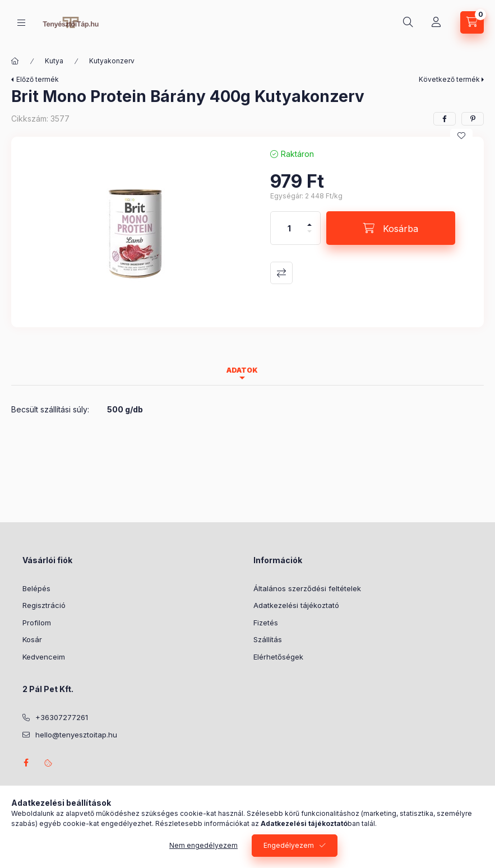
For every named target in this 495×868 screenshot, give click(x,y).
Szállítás (268, 639)
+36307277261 (62, 717)
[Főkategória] (15, 61)
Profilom (37, 623)
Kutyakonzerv (112, 61)
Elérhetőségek (278, 657)
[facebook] (445, 119)
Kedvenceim (44, 657)
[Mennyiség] (289, 228)
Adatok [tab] (242, 370)
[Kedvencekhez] (461, 136)
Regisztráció (44, 605)
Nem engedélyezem (203, 845)
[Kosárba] (391, 228)
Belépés (36, 588)
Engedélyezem (289, 845)
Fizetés (266, 623)
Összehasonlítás (281, 273)
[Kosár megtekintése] (472, 22)
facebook (26, 763)
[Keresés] (408, 22)
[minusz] (309, 236)
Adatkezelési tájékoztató (296, 605)
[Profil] (436, 22)
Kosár (32, 639)
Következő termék (449, 79)
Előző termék (38, 79)
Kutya (54, 61)
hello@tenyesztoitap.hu (76, 735)
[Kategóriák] (21, 23)
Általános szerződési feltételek (307, 588)
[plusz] (309, 220)
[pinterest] (473, 119)
